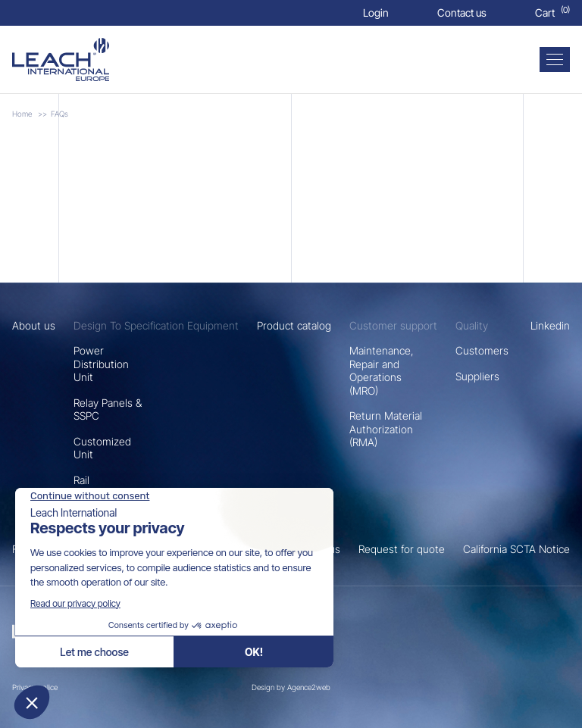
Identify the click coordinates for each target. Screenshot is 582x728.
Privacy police (35, 687)
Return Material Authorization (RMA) (386, 429)
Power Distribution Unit (101, 364)
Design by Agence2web (291, 687)
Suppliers (477, 376)
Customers (482, 350)
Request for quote (402, 549)
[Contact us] (462, 13)
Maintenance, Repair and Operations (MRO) (382, 370)
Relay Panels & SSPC (108, 409)
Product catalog (294, 325)
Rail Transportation (108, 487)
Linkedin (550, 325)
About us (34, 325)
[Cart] (552, 13)
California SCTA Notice (516, 549)
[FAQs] (61, 59)
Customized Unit (102, 448)
